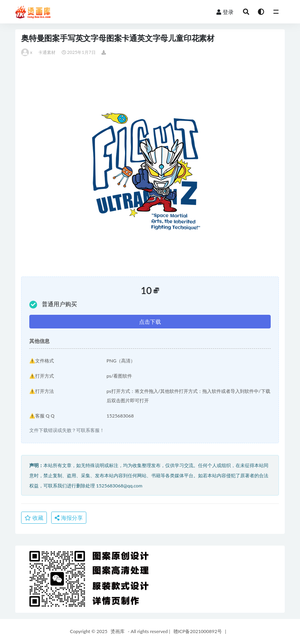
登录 (225, 12)
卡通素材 (47, 52)
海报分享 (69, 518)
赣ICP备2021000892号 (198, 631)
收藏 (34, 518)
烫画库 (118, 631)
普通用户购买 (53, 304)
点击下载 (150, 322)
